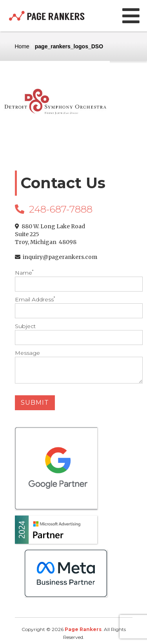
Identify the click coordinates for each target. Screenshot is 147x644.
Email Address (74, 307)
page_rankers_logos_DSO (69, 46)
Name (74, 280)
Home (22, 46)
